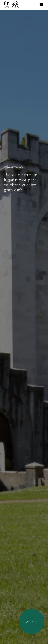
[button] (41, 5)
